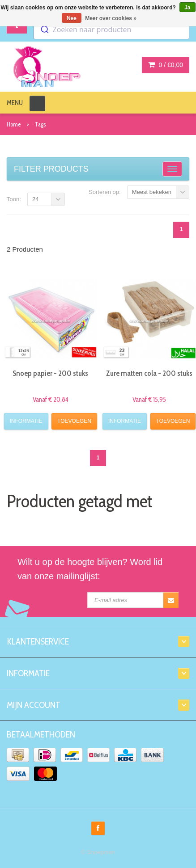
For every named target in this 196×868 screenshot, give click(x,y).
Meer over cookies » (111, 18)
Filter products (51, 169)
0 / (166, 65)
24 (35, 199)
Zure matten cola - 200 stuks (149, 373)
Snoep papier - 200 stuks (50, 373)
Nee (72, 18)
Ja (187, 8)
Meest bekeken (152, 192)
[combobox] (111, 29)
